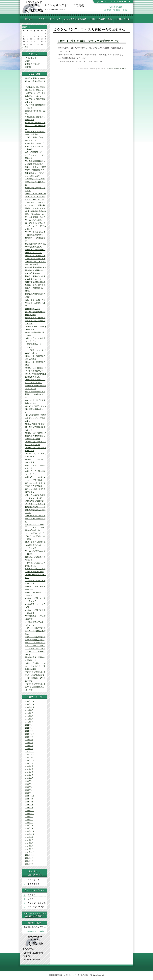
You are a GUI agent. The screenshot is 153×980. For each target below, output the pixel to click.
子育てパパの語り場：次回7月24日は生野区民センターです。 (36, 687)
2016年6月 (29, 778)
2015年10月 (30, 784)
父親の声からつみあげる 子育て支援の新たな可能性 (35, 519)
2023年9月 (29, 737)
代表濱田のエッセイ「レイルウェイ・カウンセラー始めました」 (35, 146)
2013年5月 (29, 820)
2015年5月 (29, 790)
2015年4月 (29, 793)
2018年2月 (29, 766)
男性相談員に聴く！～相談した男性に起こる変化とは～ (35, 510)
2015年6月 (29, 787)
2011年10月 (30, 855)
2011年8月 (29, 861)
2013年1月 (29, 828)
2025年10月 (30, 707)
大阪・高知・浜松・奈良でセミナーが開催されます (35, 303)
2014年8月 (29, 802)
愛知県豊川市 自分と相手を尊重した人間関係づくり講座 (35, 321)
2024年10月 (30, 728)
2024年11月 (30, 725)
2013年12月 (30, 811)
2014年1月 (29, 808)
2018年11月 (30, 760)
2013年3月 (29, 823)
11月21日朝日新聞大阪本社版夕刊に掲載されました (35, 395)
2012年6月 (29, 843)
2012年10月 (30, 834)
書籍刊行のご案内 (33, 309)
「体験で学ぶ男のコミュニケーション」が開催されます (35, 652)
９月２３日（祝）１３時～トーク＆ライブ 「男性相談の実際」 (35, 666)
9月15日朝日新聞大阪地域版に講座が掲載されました (36, 409)
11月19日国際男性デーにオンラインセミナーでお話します (35, 155)
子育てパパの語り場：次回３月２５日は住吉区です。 (35, 631)
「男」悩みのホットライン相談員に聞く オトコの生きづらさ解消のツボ (36, 262)
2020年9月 (29, 757)
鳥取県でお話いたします (35, 123)
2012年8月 (29, 837)
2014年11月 (30, 796)
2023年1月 (29, 746)
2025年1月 (29, 722)
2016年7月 (29, 775)
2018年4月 (29, 763)
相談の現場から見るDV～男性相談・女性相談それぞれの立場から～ (36, 270)
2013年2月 (29, 825)
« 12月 (25, 47)
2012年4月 (29, 846)
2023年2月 (29, 743)
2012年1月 (29, 849)
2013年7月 (29, 817)
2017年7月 (29, 769)
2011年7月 (29, 864)
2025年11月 (30, 704)
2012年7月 (29, 840)
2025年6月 (29, 716)
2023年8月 (29, 740)
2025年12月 (30, 701)
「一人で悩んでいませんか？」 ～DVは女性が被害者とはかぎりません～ (35, 205)
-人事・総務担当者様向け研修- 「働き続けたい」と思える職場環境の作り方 (36, 214)
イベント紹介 (31, 58)
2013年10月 (30, 814)
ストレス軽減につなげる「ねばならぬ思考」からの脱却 (35, 536)
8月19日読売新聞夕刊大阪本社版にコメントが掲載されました (36, 418)
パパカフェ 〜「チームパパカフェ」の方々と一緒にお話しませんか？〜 (36, 197)
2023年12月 (30, 734)
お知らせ (29, 61)
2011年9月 (29, 858)
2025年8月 (29, 710)
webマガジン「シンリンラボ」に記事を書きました (35, 182)
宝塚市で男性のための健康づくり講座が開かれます (35, 81)
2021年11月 (30, 752)
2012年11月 (30, 831)
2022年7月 (29, 749)
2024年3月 (29, 731)
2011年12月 (30, 852)
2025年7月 (29, 713)
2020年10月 (30, 754)
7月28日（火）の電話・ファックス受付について (89, 41)
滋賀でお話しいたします (35, 256)
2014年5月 (29, 805)
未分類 (28, 67)
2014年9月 (29, 799)
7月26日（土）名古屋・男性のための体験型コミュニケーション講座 (36, 436)
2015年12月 (30, 781)
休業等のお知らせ (33, 64)
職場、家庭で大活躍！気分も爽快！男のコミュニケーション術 (35, 545)
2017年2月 (29, 772)
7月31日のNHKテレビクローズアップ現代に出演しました (35, 427)
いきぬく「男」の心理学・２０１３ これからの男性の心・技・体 (36, 528)
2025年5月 (29, 719)
